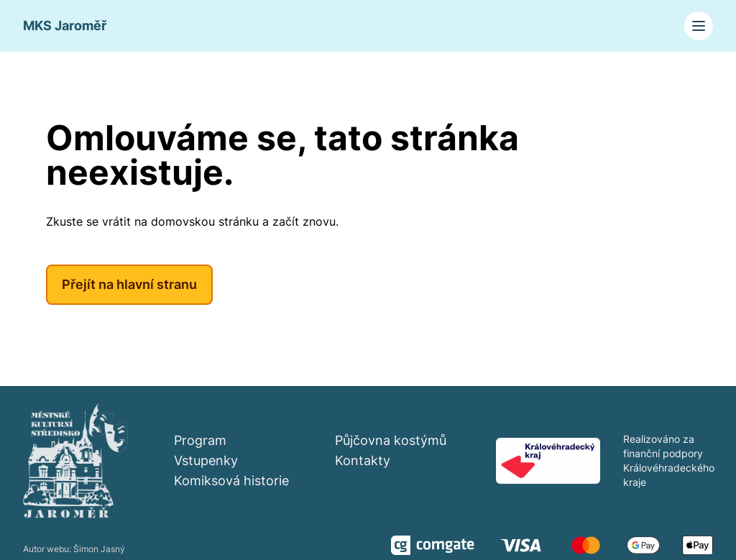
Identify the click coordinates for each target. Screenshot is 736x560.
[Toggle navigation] (699, 26)
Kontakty (363, 460)
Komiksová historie (231, 481)
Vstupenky (206, 460)
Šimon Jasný (99, 549)
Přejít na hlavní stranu (129, 284)
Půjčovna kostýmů (391, 440)
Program (200, 440)
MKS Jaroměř (65, 26)
